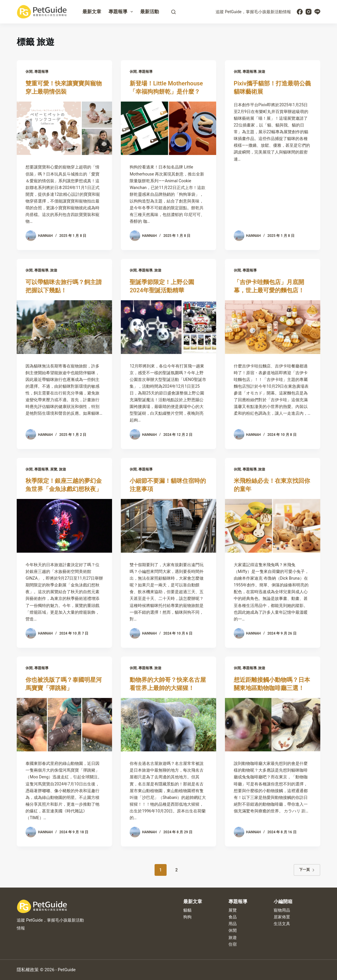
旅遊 (262, 72)
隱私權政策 (28, 970)
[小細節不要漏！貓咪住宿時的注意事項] (168, 526)
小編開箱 (283, 901)
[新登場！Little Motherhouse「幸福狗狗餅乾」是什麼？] (168, 128)
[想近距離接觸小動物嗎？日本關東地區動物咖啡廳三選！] (273, 725)
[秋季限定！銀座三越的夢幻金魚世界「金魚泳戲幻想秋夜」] (64, 526)
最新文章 (92, 12)
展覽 (54, 469)
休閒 (29, 72)
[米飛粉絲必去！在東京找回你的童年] (273, 526)
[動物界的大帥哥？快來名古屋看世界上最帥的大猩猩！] (168, 725)
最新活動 (150, 12)
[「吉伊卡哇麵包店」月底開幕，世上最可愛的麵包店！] (273, 327)
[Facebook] (300, 12)
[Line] (317, 12)
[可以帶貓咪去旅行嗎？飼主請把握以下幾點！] (64, 327)
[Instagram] (309, 12)
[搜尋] (173, 12)
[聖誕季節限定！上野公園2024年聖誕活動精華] (168, 327)
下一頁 (307, 870)
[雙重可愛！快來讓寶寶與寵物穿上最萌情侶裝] (64, 128)
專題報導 (122, 12)
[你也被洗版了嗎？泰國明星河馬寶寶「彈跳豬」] (64, 725)
